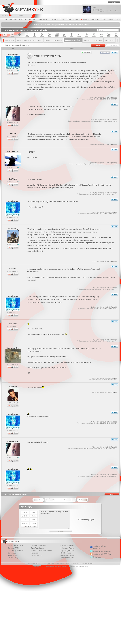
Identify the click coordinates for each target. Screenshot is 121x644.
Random (76, 19)
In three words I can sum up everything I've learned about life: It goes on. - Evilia (61, 25)
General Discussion (28, 30)
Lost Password (36, 555)
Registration (35, 553)
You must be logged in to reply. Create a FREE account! (54, 520)
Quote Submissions (67, 555)
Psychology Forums (68, 551)
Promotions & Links (67, 558)
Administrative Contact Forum (41, 551)
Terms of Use (13, 555)
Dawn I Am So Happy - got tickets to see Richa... (106, 9)
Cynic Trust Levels (37, 548)
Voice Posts (33, 19)
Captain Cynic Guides (16, 551)
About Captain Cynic (15, 546)
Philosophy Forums (67, 548)
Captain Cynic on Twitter (102, 551)
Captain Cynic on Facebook (99, 547)
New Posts (13, 19)
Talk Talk (43, 30)
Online (69, 19)
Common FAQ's (14, 548)
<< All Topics (9, 40)
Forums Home (10, 30)
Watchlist (94, 19)
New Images (44, 19)
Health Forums (66, 553)
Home (5, 19)
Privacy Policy (13, 558)
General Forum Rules (39, 546)
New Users (54, 19)
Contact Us (12, 553)
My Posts (85, 19)
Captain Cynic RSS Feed (102, 554)
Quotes (62, 19)
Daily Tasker (98, 557)
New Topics (23, 19)
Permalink (114, 98)
